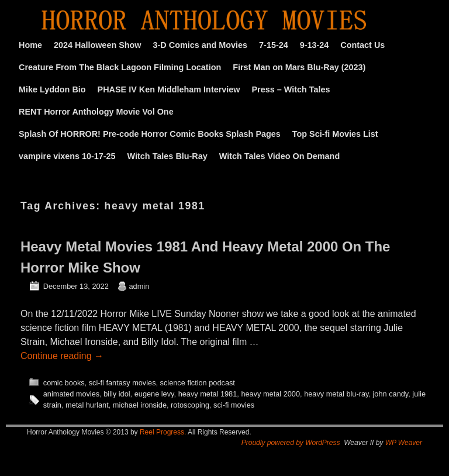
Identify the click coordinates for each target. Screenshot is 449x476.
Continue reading (62, 356)
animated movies (71, 394)
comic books (64, 383)
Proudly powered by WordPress (291, 443)
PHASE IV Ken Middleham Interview (169, 89)
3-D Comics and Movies (201, 45)
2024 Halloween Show (98, 45)
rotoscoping (190, 405)
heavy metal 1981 (208, 394)
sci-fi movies (234, 405)
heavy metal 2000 (270, 394)
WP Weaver (404, 443)
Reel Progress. (163, 432)
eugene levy (154, 394)
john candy (391, 394)
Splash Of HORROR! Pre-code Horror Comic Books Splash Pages (150, 134)
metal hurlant (87, 405)
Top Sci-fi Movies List (335, 134)
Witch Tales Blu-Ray (167, 156)
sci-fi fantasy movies (122, 383)
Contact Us (362, 45)
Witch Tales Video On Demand (279, 156)
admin (139, 286)
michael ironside (140, 405)
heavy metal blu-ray (336, 394)
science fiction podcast (198, 383)
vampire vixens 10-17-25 (67, 156)
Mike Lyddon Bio (52, 89)
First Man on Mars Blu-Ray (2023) (299, 67)
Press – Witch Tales (291, 89)
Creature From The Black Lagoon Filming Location (120, 67)
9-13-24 (315, 45)
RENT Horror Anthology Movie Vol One (96, 112)
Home (30, 45)
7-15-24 (274, 45)
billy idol (117, 394)
